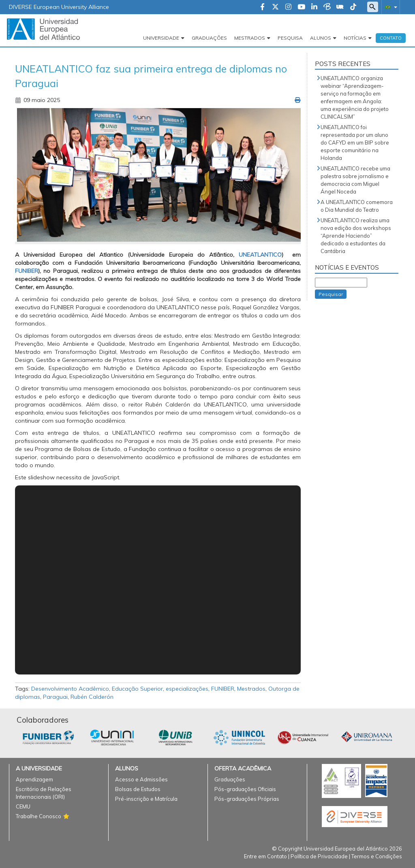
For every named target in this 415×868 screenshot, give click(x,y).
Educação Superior (137, 689)
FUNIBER (223, 689)
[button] (389, 7)
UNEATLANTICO (260, 255)
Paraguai (55, 697)
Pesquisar (331, 294)
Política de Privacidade (319, 856)
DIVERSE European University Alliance (59, 7)
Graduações (209, 38)
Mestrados (251, 689)
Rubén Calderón (92, 697)
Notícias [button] (355, 38)
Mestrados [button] (250, 38)
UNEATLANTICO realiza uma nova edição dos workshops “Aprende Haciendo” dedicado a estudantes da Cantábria (356, 236)
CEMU (23, 806)
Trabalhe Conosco (39, 816)
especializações (187, 689)
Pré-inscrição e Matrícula (146, 799)
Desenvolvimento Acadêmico (70, 689)
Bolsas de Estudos (138, 789)
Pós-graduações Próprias (247, 799)
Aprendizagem (34, 779)
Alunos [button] (321, 38)
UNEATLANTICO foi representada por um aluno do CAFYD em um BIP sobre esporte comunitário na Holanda (355, 143)
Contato (391, 38)
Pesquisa (290, 38)
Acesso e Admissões (141, 779)
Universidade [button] (161, 38)
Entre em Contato (265, 856)
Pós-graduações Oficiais (245, 789)
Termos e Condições (377, 856)
